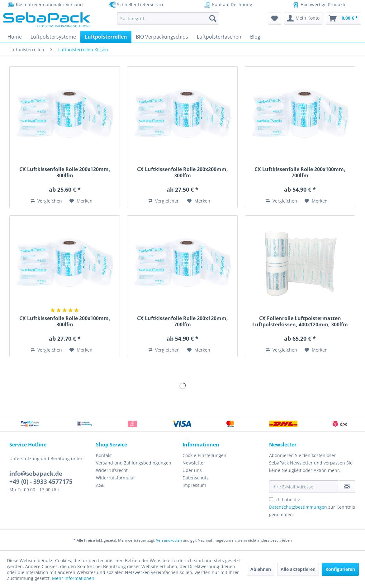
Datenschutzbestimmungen (298, 507)
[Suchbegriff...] (168, 18)
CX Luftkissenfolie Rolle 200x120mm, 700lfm (183, 321)
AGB (100, 485)
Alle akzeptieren (298, 569)
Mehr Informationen (73, 578)
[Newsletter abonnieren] (347, 487)
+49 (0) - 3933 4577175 (41, 482)
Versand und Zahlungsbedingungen (134, 463)
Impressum (194, 485)
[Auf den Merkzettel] (81, 201)
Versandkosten (169, 540)
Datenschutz (196, 478)
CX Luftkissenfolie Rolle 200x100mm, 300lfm (65, 321)
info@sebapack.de (36, 474)
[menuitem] (168, 18)
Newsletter (194, 463)
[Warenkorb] (344, 18)
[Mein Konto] (303, 18)
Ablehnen (261, 569)
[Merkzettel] (275, 18)
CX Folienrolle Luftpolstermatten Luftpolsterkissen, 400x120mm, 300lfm (300, 321)
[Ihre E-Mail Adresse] (304, 487)
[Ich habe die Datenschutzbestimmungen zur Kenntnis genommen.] (271, 499)
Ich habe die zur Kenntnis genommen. (312, 507)
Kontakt (104, 455)
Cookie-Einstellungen (204, 455)
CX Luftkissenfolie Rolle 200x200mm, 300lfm (183, 172)
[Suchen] (213, 18)
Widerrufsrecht (112, 470)
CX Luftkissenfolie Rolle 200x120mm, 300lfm (65, 172)
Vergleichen (46, 201)
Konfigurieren (340, 569)
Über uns (192, 470)
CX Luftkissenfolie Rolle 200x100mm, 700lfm (300, 172)
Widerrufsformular (116, 478)
